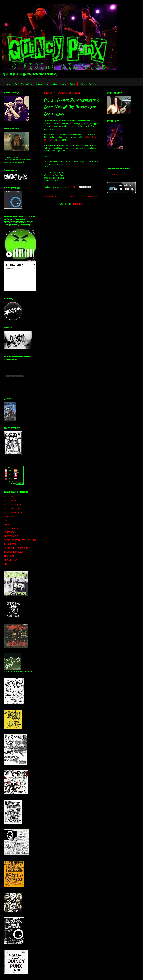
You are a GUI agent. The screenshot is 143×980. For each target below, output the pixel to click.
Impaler (6, 564)
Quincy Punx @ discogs (11, 496)
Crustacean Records (10, 516)
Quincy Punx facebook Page (13, 504)
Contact (93, 84)
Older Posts (93, 197)
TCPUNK (6, 520)
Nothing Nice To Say (10, 544)
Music (56, 84)
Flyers (73, 84)
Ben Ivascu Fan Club (10, 560)
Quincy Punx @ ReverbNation (13, 512)
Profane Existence (10, 532)
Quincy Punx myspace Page (12, 508)
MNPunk (6, 524)
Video (64, 84)
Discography (27, 84)
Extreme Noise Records (11, 536)
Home (8, 84)
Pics (48, 84)
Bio (16, 84)
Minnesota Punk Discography (13, 528)
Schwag (39, 84)
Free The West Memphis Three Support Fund (17, 548)
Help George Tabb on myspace (13, 552)
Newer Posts (50, 197)
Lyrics (82, 84)
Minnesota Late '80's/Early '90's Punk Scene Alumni (20, 540)
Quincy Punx (116, 174)
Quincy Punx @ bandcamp (12, 500)
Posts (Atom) (77, 204)
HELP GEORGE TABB (9, 556)
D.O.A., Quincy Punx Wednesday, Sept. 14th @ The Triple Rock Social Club (71, 107)
